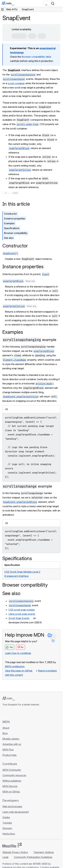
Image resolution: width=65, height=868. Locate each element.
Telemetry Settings (44, 852)
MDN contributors (15, 666)
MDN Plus (8, 750)
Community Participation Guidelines (33, 857)
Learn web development (16, 812)
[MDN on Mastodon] (21, 713)
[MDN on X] (15, 713)
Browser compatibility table (36, 57)
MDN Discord (10, 786)
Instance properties (15, 219)
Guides (6, 817)
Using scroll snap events (22, 614)
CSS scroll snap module (22, 610)
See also (9, 238)
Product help (10, 755)
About (6, 728)
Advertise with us (12, 744)
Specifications (12, 228)
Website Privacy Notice (15, 852)
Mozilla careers (11, 739)
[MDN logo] (9, 698)
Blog (5, 733)
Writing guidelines (12, 781)
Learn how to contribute (18, 653)
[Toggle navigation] (59, 3)
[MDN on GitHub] (4, 713)
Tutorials (7, 823)
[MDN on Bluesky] (10, 713)
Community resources (14, 775)
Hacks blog (9, 834)
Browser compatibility (16, 233)
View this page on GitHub (19, 671)
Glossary (7, 828)
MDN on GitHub (11, 792)
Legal (5, 857)
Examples (9, 223)
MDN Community (12, 770)
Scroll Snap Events (19, 618)
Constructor (10, 214)
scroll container (16, 83)
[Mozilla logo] (12, 845)
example (29, 340)
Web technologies (12, 806)
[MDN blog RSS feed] (26, 713)
